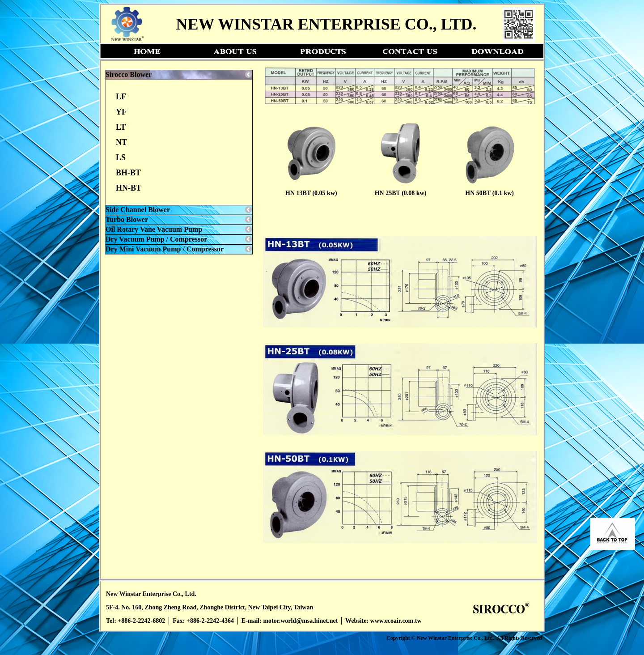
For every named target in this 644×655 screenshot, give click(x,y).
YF (121, 112)
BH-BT (128, 173)
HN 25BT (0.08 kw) (401, 193)
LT (121, 127)
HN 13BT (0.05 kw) (311, 193)
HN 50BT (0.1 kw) (489, 193)
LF (121, 97)
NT (121, 142)
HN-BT (129, 188)
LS (121, 157)
